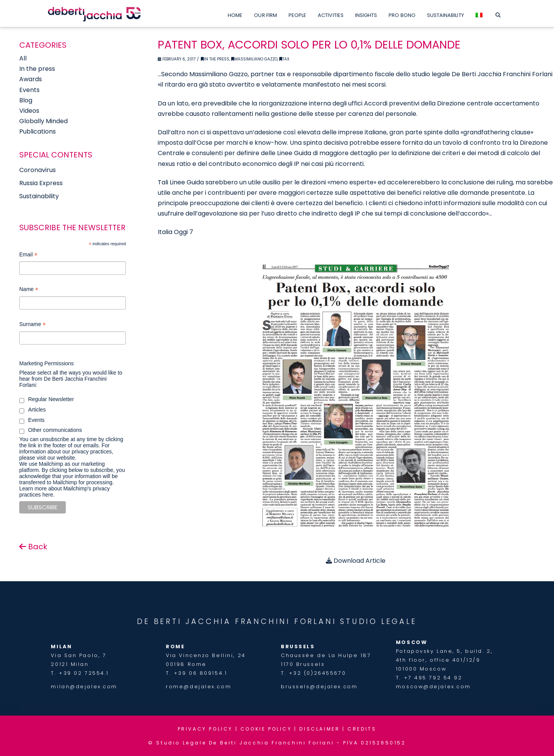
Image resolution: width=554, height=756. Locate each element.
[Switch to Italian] (479, 13)
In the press (37, 69)
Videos (29, 111)
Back (33, 547)
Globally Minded (43, 121)
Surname (33, 325)
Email (28, 255)
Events (29, 90)
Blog (26, 100)
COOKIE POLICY (266, 729)
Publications (38, 131)
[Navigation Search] (498, 13)
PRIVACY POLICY (205, 729)
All (23, 58)
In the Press (215, 59)
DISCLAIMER (320, 729)
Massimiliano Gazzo (254, 59)
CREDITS (362, 729)
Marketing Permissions (47, 363)
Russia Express (41, 183)
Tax (284, 59)
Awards (31, 79)
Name (29, 290)
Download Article (356, 561)
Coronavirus (38, 170)
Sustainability (39, 196)
